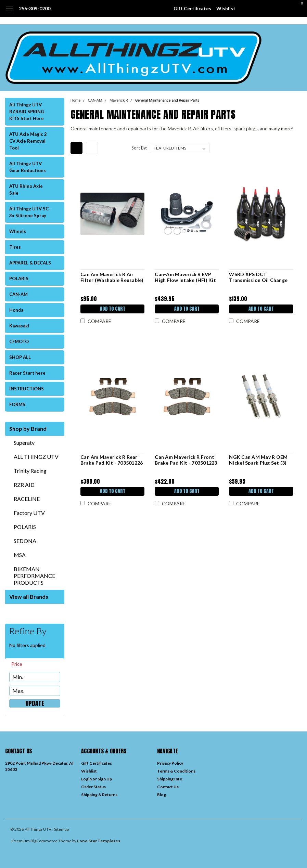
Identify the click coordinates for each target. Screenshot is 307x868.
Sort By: (139, 148)
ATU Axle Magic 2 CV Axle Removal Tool (28, 141)
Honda (16, 310)
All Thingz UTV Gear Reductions (28, 167)
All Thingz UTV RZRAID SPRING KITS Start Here (27, 112)
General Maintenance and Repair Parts (167, 100)
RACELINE (27, 499)
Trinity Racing (30, 471)
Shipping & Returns (99, 795)
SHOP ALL (20, 357)
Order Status (93, 787)
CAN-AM (18, 294)
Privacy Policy (170, 763)
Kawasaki (19, 326)
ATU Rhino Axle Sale (26, 190)
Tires (15, 247)
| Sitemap (60, 829)
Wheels (18, 231)
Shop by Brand (28, 429)
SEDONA (25, 541)
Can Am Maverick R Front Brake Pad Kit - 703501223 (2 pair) (186, 460)
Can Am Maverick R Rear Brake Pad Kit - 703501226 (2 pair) (112, 460)
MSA (20, 555)
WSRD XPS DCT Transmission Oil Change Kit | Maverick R (258, 277)
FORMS (17, 404)
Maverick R (119, 100)
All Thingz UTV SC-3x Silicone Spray (30, 212)
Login (86, 779)
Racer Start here (27, 373)
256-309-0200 (35, 8)
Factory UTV (29, 513)
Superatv (24, 443)
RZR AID (24, 485)
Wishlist (226, 8)
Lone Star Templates (99, 841)
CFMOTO (19, 341)
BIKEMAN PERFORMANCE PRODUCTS (34, 576)
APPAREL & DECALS (30, 263)
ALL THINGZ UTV (36, 457)
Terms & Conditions (176, 771)
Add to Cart (112, 309)
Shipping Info (170, 779)
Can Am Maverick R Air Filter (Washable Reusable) (112, 277)
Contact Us (168, 787)
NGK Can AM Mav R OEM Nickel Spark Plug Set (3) (258, 460)
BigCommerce (44, 841)
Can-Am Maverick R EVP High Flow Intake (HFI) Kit (185, 277)
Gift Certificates (192, 8)
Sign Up (105, 779)
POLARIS (19, 278)
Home (76, 100)
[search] (262, 9)
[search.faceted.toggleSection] (20, 664)
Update (35, 703)
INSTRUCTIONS (27, 389)
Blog (162, 795)
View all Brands (29, 597)
